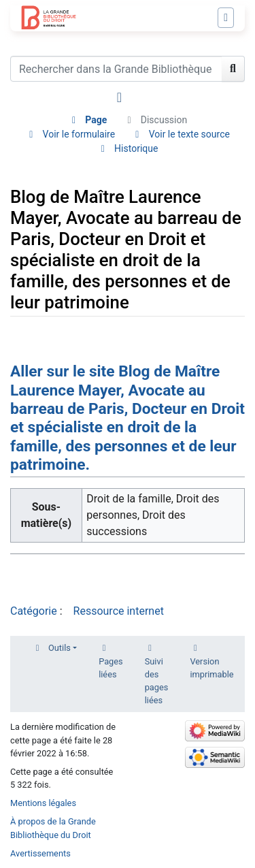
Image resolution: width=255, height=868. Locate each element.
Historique (136, 148)
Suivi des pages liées (157, 681)
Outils (60, 648)
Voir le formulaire (79, 134)
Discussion (164, 120)
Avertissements (40, 853)
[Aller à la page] (233, 69)
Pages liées (111, 668)
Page (96, 120)
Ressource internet (119, 611)
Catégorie (34, 611)
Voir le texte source (189, 134)
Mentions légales (43, 803)
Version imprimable (211, 668)
